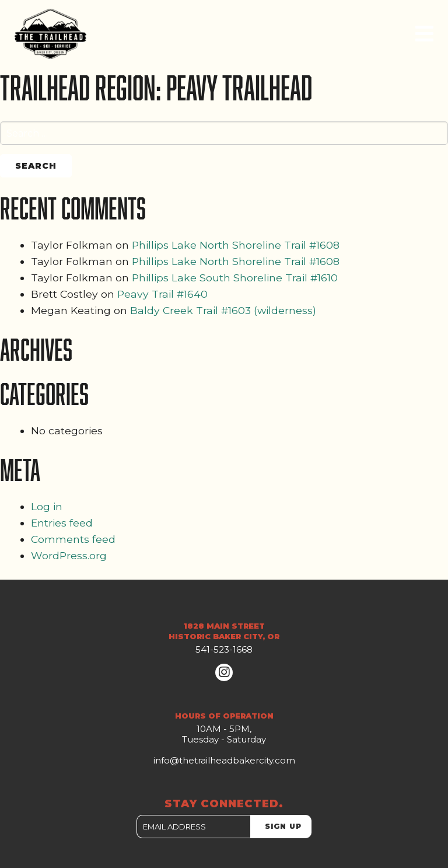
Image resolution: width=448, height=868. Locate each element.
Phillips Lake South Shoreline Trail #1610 (235, 278)
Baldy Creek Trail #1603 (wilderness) (223, 310)
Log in (47, 506)
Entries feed (62, 523)
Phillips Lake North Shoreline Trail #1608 (236, 245)
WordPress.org (69, 555)
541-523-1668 (224, 649)
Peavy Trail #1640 (162, 294)
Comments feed (73, 539)
